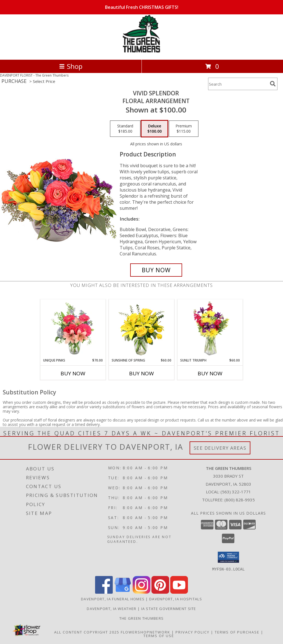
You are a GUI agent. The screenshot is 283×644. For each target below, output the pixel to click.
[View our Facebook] (104, 592)
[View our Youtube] (179, 592)
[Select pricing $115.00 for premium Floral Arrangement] (184, 129)
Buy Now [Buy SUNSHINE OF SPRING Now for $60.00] (141, 373)
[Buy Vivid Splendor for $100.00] (156, 270)
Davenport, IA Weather (112, 608)
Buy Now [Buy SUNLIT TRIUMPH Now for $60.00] (210, 373)
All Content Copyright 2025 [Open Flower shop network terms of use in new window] (87, 632)
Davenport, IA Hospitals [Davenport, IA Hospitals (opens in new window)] (176, 599)
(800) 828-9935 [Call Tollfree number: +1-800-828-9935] (240, 500)
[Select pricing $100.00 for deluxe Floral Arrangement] (154, 129)
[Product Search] (238, 84)
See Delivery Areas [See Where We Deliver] (220, 448)
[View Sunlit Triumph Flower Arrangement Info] (210, 329)
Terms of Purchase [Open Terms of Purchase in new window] (237, 632)
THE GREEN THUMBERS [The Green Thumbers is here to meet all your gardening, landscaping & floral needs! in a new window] (141, 618)
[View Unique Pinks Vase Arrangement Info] (73, 329)
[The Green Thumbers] (141, 52)
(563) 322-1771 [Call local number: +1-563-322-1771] (236, 492)
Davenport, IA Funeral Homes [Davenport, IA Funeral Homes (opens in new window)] (113, 599)
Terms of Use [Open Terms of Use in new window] (159, 635)
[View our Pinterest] (160, 592)
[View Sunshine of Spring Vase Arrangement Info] (142, 329)
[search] (273, 84)
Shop (71, 66)
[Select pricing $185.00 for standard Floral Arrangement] (125, 129)
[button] (228, 557)
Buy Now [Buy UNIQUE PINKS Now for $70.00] (73, 373)
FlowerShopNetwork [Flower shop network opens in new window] (146, 632)
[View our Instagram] (141, 592)
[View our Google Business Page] (123, 592)
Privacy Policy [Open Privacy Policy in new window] (192, 632)
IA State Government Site (169, 608)
